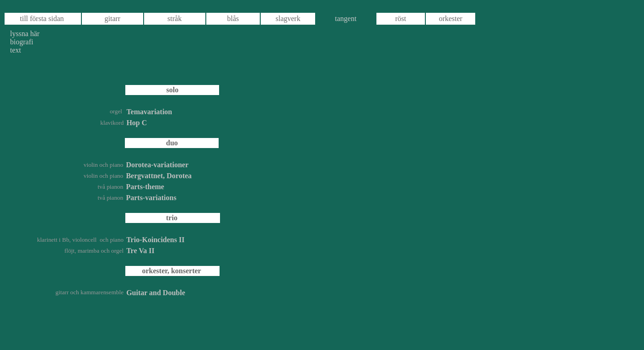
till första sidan (42, 19)
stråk (174, 19)
